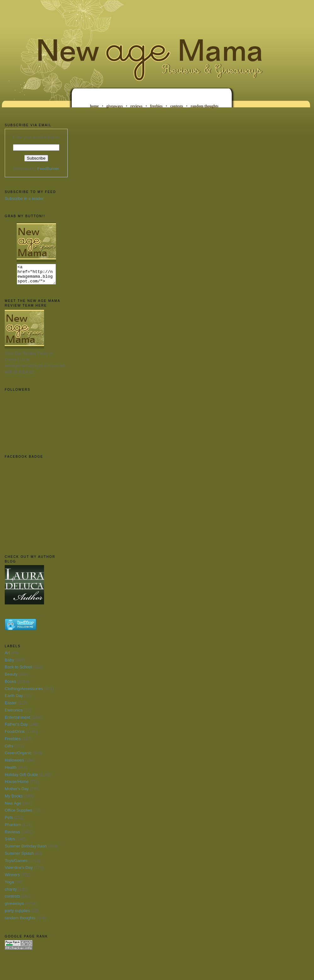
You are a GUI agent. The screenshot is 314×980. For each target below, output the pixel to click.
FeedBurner (48, 169)
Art (7, 657)
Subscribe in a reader (24, 198)
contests (177, 106)
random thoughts (205, 106)
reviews (136, 106)
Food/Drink (15, 735)
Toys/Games (16, 864)
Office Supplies (18, 814)
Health (11, 771)
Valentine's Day (19, 871)
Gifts (9, 750)
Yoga (9, 886)
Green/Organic (18, 757)
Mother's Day (17, 793)
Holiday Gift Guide (21, 778)
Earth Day (14, 699)
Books (10, 685)
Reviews (12, 836)
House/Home (17, 785)
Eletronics (14, 714)
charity (11, 893)
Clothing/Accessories (24, 692)
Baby (9, 664)
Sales (10, 843)
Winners (12, 878)
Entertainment (17, 721)
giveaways (115, 106)
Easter (11, 707)
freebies (156, 106)
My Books (14, 800)
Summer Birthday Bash (26, 850)
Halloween (14, 764)
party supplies (17, 914)
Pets (9, 821)
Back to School (18, 671)
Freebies (13, 742)
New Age (13, 807)
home (94, 106)
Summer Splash (19, 857)
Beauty (11, 678)
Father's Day (16, 728)
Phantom (13, 828)
